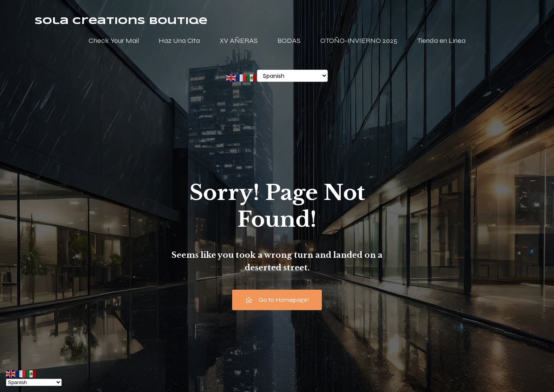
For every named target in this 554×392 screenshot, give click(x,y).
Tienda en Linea (441, 41)
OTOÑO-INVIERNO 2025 (359, 41)
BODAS (289, 41)
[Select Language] (292, 76)
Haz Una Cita (179, 41)
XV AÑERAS (239, 41)
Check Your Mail (114, 41)
